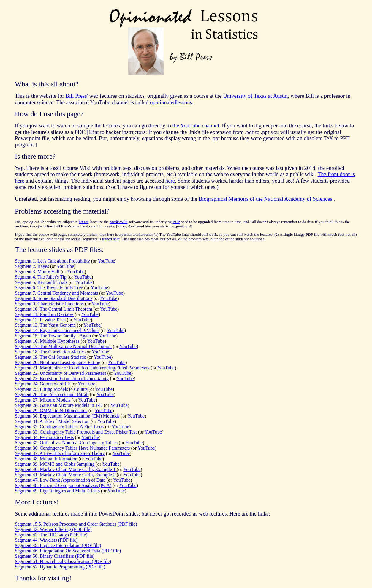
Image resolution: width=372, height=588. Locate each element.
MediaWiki (118, 222)
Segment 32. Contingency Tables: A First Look (59, 427)
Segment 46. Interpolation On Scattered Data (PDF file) (68, 551)
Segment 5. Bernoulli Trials (41, 282)
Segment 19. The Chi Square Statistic (50, 357)
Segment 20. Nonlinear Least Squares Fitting (58, 362)
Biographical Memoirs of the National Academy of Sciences (265, 199)
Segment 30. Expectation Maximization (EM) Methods (67, 416)
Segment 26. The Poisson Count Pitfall (52, 395)
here (170, 181)
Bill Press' (76, 96)
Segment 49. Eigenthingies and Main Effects (57, 491)
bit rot (83, 222)
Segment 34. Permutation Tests (44, 437)
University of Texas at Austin (255, 96)
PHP (176, 222)
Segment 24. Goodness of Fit (42, 384)
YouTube (106, 261)
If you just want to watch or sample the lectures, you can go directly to (94, 125)
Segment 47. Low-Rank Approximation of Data (61, 480)
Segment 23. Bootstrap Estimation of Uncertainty (62, 378)
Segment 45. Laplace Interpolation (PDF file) (58, 545)
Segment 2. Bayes (32, 266)
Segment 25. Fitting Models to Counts (51, 389)
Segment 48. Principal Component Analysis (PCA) (63, 485)
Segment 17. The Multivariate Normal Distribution (63, 346)
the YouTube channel (196, 125)
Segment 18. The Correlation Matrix (49, 352)
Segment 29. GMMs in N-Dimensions (51, 411)
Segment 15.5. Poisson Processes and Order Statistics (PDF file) (76, 524)
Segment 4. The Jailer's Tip (41, 277)
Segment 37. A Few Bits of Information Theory (60, 453)
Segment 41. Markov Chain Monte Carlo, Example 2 (66, 475)
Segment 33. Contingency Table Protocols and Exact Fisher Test (76, 432)
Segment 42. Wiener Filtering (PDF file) (53, 529)
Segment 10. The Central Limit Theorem (54, 309)
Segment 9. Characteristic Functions (49, 304)
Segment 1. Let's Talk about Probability (52, 261)
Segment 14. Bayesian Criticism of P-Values (57, 330)
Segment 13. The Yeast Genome (45, 325)
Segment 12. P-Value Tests (40, 320)
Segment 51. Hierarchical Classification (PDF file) (63, 561)
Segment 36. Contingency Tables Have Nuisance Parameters (72, 448)
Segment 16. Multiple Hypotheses (47, 341)
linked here (111, 239)
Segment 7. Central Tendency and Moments (56, 293)
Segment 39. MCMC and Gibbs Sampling (55, 464)
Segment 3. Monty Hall (37, 272)
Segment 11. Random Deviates (44, 314)
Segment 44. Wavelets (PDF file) (46, 540)
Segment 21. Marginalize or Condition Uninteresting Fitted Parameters (82, 368)
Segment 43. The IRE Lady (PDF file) (51, 535)
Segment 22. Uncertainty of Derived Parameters (60, 373)
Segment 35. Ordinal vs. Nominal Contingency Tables (66, 443)
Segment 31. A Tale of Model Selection (52, 421)
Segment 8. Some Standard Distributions (54, 298)
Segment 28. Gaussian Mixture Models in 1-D (59, 405)
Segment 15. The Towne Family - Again (53, 336)
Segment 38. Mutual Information (46, 459)
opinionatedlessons (171, 102)
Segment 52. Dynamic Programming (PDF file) (60, 567)
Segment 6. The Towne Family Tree (49, 288)
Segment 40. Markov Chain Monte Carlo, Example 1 (66, 469)
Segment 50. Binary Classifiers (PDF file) (55, 556)
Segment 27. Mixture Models (43, 400)
